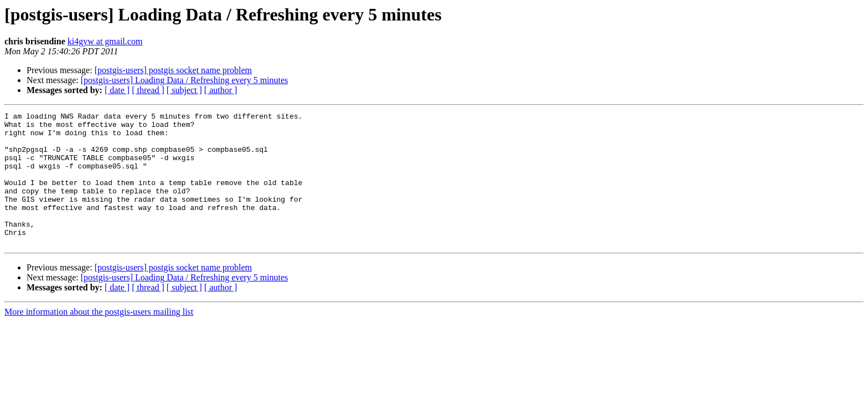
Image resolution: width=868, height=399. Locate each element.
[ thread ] (148, 90)
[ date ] (117, 90)
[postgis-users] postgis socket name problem (173, 70)
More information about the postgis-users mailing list (99, 338)
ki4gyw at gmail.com (105, 41)
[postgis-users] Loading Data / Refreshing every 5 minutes (185, 80)
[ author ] (221, 90)
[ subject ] (184, 90)
